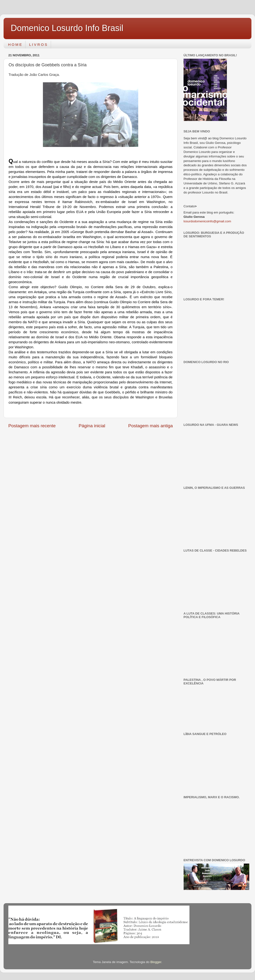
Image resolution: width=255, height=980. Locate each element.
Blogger (156, 962)
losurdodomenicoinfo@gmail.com (207, 221)
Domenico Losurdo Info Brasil (67, 28)
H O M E (15, 44)
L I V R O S (38, 44)
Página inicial (92, 426)
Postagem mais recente (32, 426)
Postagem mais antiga (150, 426)
